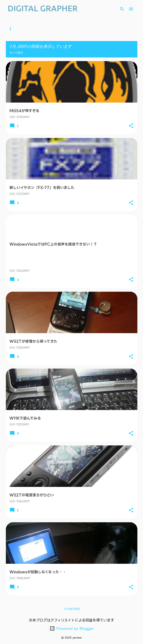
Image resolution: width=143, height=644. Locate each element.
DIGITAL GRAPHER (43, 8)
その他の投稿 (72, 609)
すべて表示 (16, 53)
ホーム (12, 29)
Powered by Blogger (72, 628)
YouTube (32, 29)
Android (94, 29)
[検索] (122, 9)
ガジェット (56, 29)
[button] (131, 126)
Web (113, 29)
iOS (75, 29)
